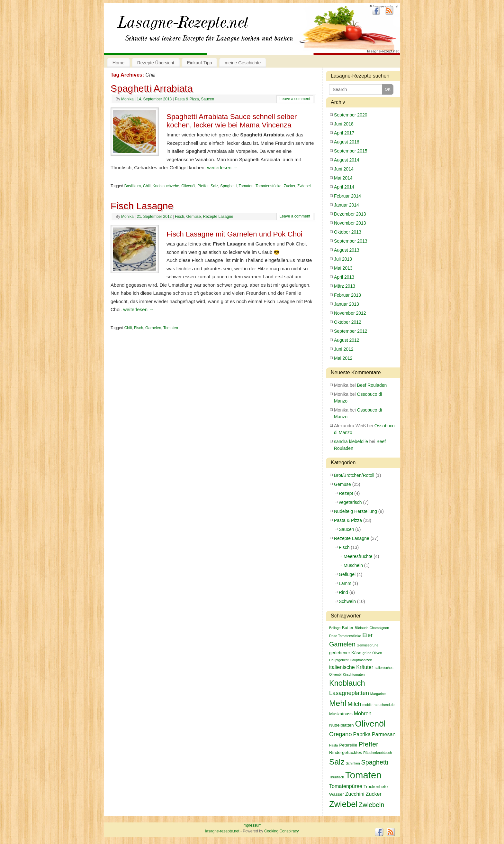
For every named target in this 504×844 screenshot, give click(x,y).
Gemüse (193, 217)
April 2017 (344, 133)
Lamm (345, 583)
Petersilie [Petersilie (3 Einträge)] (348, 745)
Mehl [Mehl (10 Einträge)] (338, 703)
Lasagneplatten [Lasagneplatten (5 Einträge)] (349, 693)
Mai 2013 (343, 268)
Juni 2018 (344, 124)
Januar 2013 (346, 304)
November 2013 (350, 223)
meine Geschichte (243, 63)
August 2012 (347, 340)
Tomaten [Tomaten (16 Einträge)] (363, 775)
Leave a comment (295, 99)
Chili (147, 186)
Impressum (252, 825)
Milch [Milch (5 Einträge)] (354, 704)
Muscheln (353, 565)
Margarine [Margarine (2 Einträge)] (378, 694)
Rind (343, 592)
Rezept (346, 493)
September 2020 (351, 115)
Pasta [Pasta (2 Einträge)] (333, 745)
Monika (127, 99)
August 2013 (347, 250)
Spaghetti (228, 186)
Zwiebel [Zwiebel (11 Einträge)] (343, 804)
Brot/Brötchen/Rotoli (354, 475)
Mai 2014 (343, 178)
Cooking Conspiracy (281, 831)
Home (118, 63)
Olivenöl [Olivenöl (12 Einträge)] (370, 724)
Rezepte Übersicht (156, 63)
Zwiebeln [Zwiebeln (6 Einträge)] (371, 805)
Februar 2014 (347, 196)
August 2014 (347, 160)
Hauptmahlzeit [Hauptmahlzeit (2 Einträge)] (361, 660)
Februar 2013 (347, 295)
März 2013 (345, 286)
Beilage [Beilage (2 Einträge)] (335, 628)
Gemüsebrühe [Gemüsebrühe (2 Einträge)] (368, 645)
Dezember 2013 (350, 214)
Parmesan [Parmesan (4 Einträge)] (384, 734)
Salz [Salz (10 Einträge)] (337, 762)
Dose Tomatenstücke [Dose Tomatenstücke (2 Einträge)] (345, 636)
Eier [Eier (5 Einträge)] (367, 635)
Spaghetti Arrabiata (152, 88)
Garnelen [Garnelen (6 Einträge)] (342, 644)
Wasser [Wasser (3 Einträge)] (337, 794)
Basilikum (133, 186)
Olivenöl (188, 186)
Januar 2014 (346, 205)
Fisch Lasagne (142, 206)
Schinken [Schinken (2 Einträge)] (353, 763)
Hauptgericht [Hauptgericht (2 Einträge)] (339, 660)
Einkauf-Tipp (200, 63)
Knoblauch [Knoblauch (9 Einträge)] (347, 683)
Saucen (207, 99)
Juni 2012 (344, 349)
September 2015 (351, 151)
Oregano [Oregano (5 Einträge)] (341, 734)
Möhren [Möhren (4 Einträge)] (363, 713)
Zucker (289, 186)
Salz (214, 186)
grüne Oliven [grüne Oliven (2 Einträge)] (372, 653)
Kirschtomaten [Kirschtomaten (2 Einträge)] (354, 674)
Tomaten (246, 186)
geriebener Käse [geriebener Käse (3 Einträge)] (345, 653)
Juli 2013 (343, 259)
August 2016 (347, 142)
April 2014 (344, 187)
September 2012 (351, 331)
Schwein (347, 601)
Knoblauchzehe (166, 186)
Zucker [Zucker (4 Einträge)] (374, 794)
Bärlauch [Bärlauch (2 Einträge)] (362, 628)
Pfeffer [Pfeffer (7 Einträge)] (368, 744)
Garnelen (153, 328)
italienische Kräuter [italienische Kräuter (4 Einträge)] (351, 667)
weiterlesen (222, 167)
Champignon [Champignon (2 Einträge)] (379, 628)
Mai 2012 (343, 358)
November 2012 (350, 313)
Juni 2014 (344, 169)
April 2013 (344, 277)
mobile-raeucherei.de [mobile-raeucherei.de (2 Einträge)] (378, 705)
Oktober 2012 (348, 322)
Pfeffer (203, 186)
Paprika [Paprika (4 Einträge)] (362, 734)
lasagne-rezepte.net (183, 26)
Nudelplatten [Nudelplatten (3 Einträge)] (342, 725)
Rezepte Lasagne (218, 217)
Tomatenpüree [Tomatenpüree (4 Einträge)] (346, 786)
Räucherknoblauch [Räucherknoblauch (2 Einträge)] (378, 753)
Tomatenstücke (269, 186)
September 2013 (351, 241)
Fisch (180, 217)
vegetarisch (350, 502)
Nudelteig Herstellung (355, 511)
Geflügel (347, 574)
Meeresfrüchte (358, 556)
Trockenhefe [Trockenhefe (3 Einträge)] (376, 787)
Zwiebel (304, 186)
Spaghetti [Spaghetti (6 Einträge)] (374, 762)
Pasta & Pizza (187, 99)
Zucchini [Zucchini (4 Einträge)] (355, 794)
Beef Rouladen (372, 385)
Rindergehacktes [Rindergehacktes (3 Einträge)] (346, 752)
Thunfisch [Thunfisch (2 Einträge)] (337, 777)
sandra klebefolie (351, 441)
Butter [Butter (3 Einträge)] (347, 628)
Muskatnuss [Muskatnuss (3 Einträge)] (341, 714)
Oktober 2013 (348, 232)
